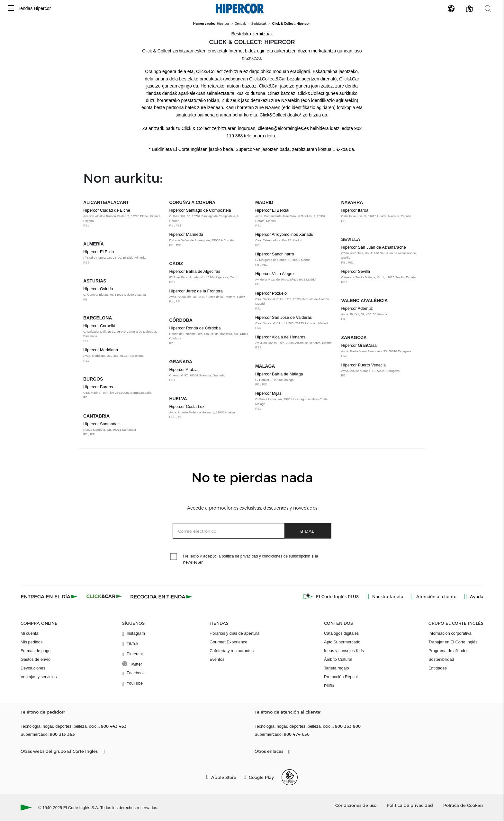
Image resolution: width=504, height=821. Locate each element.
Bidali (308, 531)
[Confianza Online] (290, 777)
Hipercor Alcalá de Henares (295, 342)
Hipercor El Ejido (123, 257)
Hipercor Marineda (209, 240)
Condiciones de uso (356, 805)
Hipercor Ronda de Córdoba (209, 336)
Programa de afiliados (448, 651)
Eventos (217, 659)
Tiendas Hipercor (34, 8)
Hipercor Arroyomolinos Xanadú (295, 240)
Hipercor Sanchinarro (295, 259)
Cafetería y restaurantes (232, 651)
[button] (11, 9)
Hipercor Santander (123, 429)
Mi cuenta (29, 633)
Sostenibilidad (441, 659)
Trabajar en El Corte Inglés (453, 642)
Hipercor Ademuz (381, 314)
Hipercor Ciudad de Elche (123, 218)
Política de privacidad (410, 805)
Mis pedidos (32, 642)
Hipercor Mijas (295, 401)
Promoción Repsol (341, 677)
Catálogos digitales (341, 633)
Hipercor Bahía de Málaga (295, 379)
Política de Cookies (463, 805)
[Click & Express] (50, 596)
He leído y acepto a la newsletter (251, 559)
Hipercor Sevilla (381, 277)
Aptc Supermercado (342, 642)
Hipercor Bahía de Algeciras (209, 277)
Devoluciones (33, 668)
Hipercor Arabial (209, 375)
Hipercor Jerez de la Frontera (209, 296)
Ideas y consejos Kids (344, 651)
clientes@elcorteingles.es (283, 128)
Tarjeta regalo (337, 668)
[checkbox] (174, 557)
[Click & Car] (104, 596)
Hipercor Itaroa (381, 216)
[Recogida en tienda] (161, 596)
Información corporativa (450, 633)
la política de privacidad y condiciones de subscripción (264, 556)
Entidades (438, 668)
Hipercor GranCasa (381, 351)
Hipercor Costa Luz (209, 412)
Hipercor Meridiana (123, 355)
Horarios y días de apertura (234, 633)
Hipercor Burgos (123, 392)
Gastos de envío (36, 659)
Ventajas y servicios (39, 677)
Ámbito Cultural (338, 659)
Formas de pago (36, 651)
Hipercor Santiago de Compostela (209, 218)
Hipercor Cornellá (123, 333)
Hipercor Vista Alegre (295, 279)
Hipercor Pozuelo (295, 301)
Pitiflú (329, 686)
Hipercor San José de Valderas (295, 323)
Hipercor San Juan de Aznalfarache (381, 255)
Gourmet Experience (228, 642)
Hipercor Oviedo (123, 294)
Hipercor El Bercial (295, 218)
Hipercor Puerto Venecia (381, 370)
